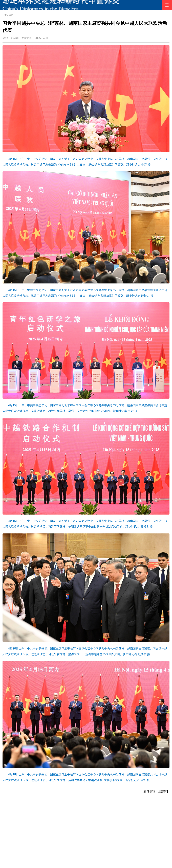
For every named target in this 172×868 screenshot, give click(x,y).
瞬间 (11, 15)
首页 (5, 15)
